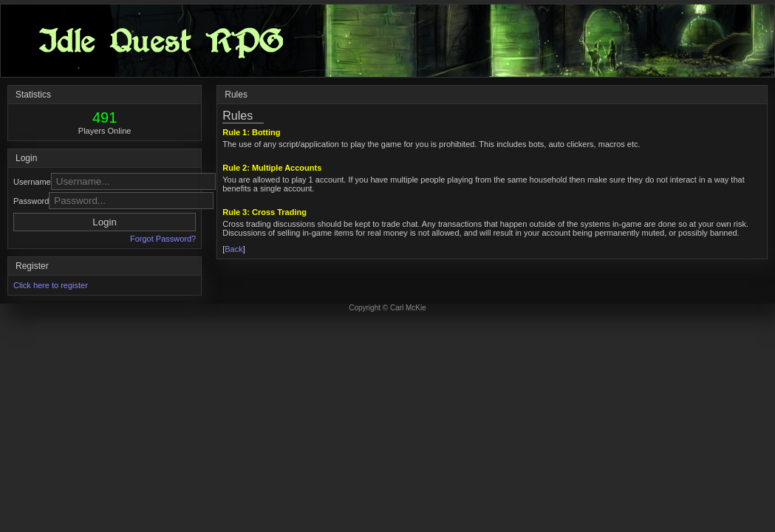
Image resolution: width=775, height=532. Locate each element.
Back (233, 249)
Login (105, 222)
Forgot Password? (163, 239)
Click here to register (51, 285)
